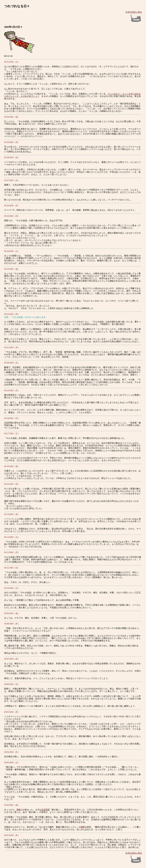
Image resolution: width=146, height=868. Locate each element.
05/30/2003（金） (12, 117)
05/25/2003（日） (12, 216)
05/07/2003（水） (12, 659)
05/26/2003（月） (12, 206)
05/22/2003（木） (12, 314)
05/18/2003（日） (12, 418)
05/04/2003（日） (12, 752)
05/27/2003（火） (12, 180)
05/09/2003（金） (12, 613)
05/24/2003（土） (12, 251)
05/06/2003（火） (12, 684)
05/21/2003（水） (12, 347)
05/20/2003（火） (12, 363)
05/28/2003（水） (12, 157)
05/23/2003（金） (12, 269)
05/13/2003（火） (12, 537)
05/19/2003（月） (12, 390)
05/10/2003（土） (12, 588)
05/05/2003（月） (12, 712)
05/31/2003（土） (12, 62)
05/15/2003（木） (12, 484)
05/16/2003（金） (12, 466)
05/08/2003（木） (12, 624)
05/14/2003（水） (12, 514)
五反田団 (46, 810)
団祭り (20, 810)
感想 (83, 827)
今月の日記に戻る (134, 12)
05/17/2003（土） (12, 433)
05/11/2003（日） (12, 568)
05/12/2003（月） (12, 552)
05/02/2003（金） (12, 805)
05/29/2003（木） (12, 142)
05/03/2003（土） (12, 762)
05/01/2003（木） (12, 835)
